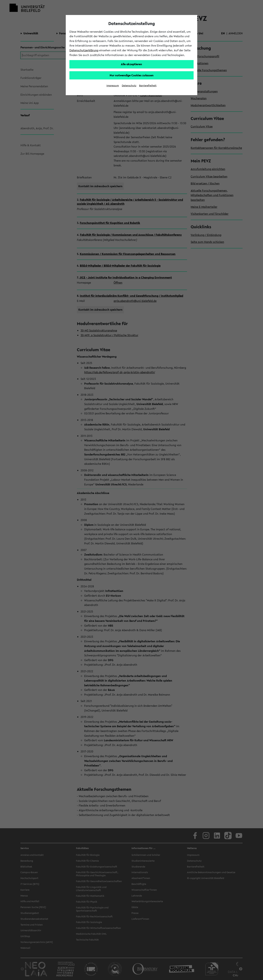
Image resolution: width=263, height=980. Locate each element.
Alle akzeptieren (131, 64)
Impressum (113, 86)
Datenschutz (129, 86)
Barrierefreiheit (148, 86)
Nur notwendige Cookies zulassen (132, 75)
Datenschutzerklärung (84, 50)
